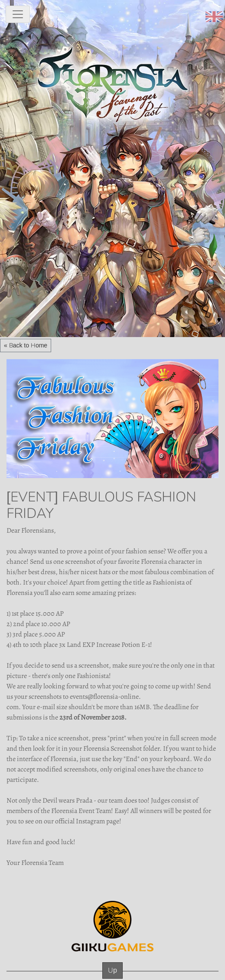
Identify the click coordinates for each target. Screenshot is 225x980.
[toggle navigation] (18, 14)
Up (112, 970)
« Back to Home (26, 345)
